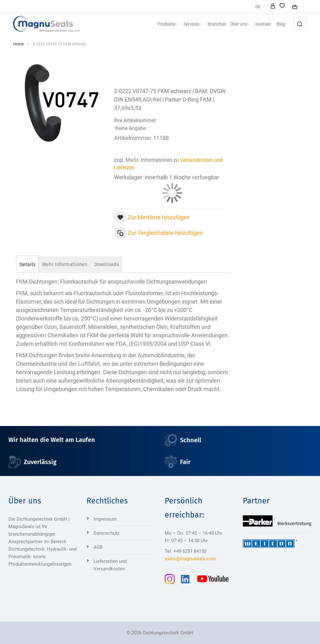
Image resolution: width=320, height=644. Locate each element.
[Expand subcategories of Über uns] (249, 25)
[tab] (27, 264)
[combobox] (300, 24)
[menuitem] (169, 24)
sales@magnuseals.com (190, 559)
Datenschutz (106, 533)
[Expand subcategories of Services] (202, 25)
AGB (98, 547)
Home (18, 44)
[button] (273, 7)
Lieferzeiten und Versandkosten (110, 565)
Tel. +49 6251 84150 (185, 551)
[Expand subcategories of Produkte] (177, 25)
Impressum (105, 519)
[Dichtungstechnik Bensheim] (46, 24)
